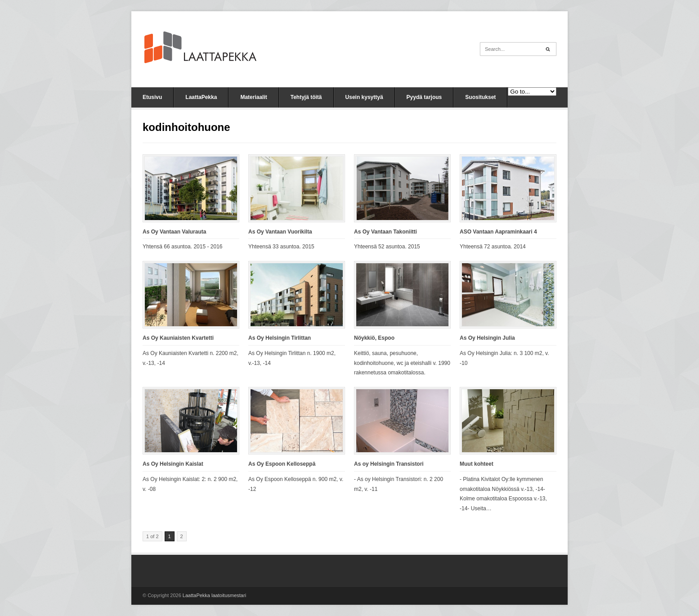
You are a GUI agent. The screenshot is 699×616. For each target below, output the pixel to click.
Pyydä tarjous (424, 97)
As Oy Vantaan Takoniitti (385, 232)
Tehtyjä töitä (306, 97)
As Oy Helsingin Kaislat (173, 464)
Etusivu (152, 97)
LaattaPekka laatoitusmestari (214, 595)
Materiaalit (253, 97)
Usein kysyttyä (364, 97)
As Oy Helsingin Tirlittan (280, 338)
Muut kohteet (477, 464)
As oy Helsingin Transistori (389, 464)
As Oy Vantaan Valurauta (174, 232)
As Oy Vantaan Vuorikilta (280, 232)
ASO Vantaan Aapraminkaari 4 (498, 232)
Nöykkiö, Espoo (374, 338)
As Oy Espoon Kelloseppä (282, 464)
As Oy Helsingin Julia (487, 338)
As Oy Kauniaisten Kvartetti (178, 338)
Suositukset (480, 97)
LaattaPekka (201, 97)
